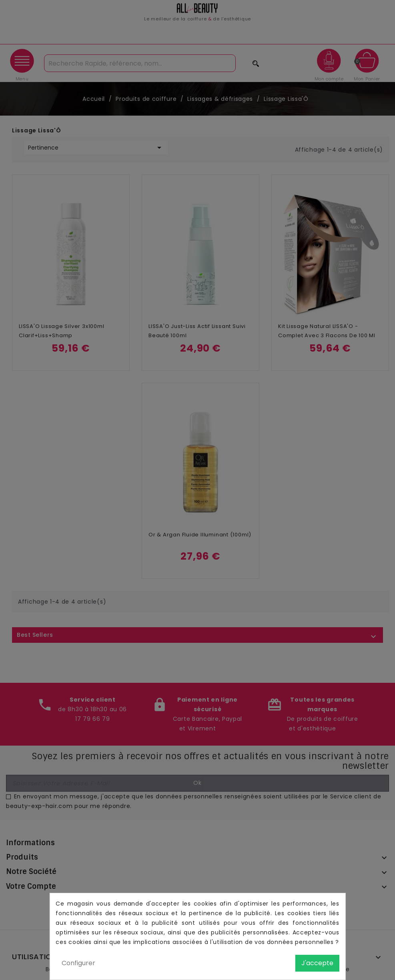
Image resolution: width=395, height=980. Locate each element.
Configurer (78, 963)
